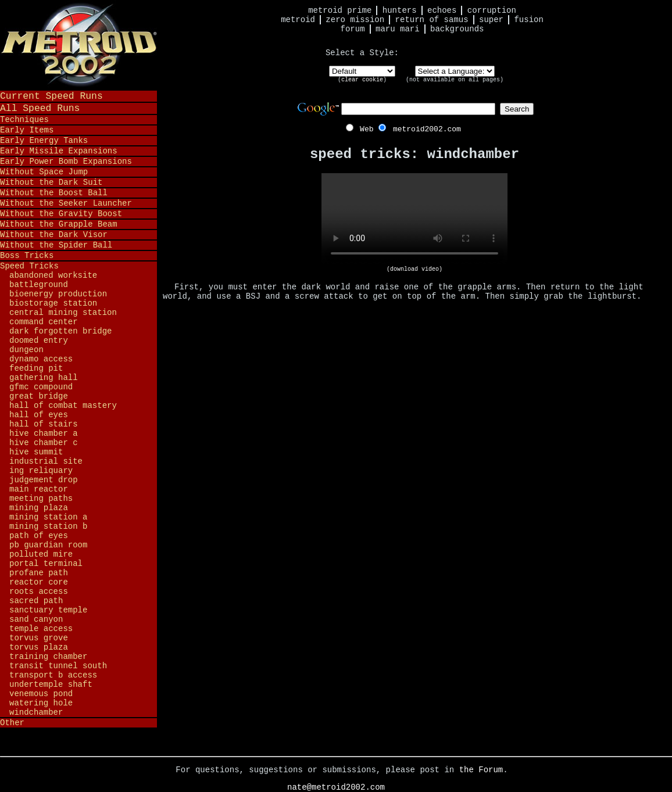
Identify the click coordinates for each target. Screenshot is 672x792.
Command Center (44, 322)
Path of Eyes (39, 536)
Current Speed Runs (51, 96)
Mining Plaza (39, 508)
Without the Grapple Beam (59, 224)
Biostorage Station (53, 303)
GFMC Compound (41, 387)
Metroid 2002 (78, 45)
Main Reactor (39, 489)
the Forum (481, 770)
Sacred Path (36, 601)
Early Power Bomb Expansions (66, 162)
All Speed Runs (40, 108)
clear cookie (362, 80)
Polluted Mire (41, 554)
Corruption (492, 10)
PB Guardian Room (48, 545)
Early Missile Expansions (59, 151)
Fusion (528, 20)
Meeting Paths (41, 499)
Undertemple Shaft (51, 685)
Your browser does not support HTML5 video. (414, 220)
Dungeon (26, 350)
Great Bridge (39, 396)
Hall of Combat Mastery (63, 406)
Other (12, 723)
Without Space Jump (44, 172)
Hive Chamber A (44, 433)
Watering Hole (41, 703)
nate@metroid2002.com (336, 787)
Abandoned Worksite (53, 275)
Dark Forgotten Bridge (60, 331)
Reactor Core (39, 582)
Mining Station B (48, 526)
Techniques (24, 120)
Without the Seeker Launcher (66, 203)
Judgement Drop (44, 480)
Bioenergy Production (58, 294)
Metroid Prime (340, 10)
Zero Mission (355, 20)
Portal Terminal (46, 564)
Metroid (298, 20)
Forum (353, 29)
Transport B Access (53, 675)
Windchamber (36, 712)
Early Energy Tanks (44, 141)
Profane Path (39, 573)
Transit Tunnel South (58, 666)
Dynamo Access (41, 359)
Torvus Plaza (39, 647)
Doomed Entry (39, 341)
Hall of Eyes (39, 415)
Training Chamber (48, 657)
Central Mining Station (63, 313)
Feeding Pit (36, 368)
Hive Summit (36, 452)
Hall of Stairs (44, 424)
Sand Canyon (36, 619)
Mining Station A (48, 517)
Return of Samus (432, 20)
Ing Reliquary (41, 471)
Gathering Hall (44, 378)
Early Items (27, 130)
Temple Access (41, 629)
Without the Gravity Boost (61, 214)
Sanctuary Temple (48, 610)
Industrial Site (46, 461)
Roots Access (39, 592)
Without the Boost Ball (54, 193)
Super (491, 20)
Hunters (400, 10)
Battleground (39, 285)
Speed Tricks (29, 266)
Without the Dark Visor (54, 235)
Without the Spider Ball (56, 245)
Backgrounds (457, 29)
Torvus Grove (39, 638)
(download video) (414, 269)
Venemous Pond (41, 694)
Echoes (442, 10)
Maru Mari (398, 29)
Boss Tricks (27, 256)
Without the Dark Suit (51, 182)
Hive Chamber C (44, 443)
